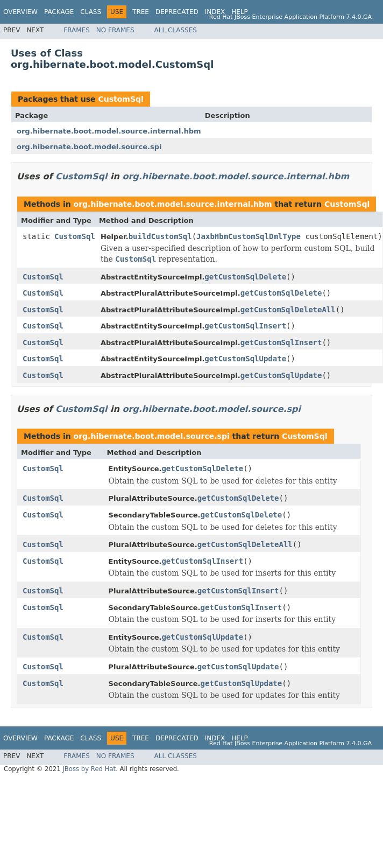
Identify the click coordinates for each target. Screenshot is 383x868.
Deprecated (177, 12)
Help (240, 12)
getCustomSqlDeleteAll (288, 310)
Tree (141, 12)
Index (215, 12)
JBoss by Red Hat (89, 769)
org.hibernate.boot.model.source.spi (89, 147)
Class (91, 12)
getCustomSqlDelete (245, 277)
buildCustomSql (160, 236)
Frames (77, 30)
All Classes (176, 30)
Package (59, 12)
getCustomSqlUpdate (245, 359)
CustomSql (120, 99)
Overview (20, 12)
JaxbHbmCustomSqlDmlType (249, 236)
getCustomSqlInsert (245, 326)
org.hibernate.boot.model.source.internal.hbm (109, 131)
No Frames (115, 30)
